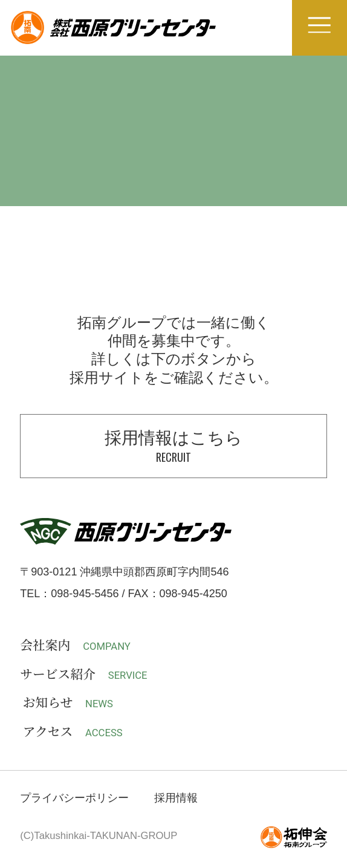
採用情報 (176, 798)
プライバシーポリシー (74, 798)
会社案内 (75, 645)
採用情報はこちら (173, 447)
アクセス (73, 732)
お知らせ (68, 703)
